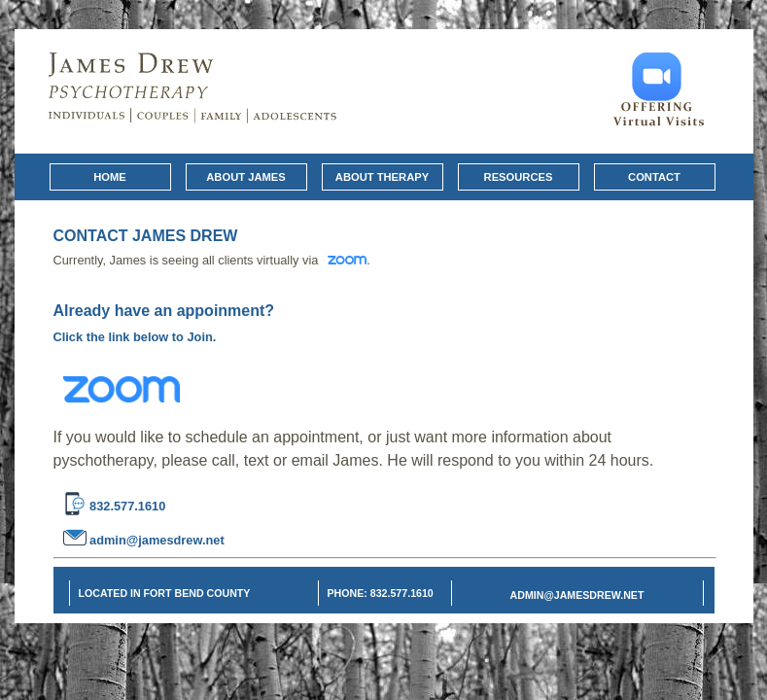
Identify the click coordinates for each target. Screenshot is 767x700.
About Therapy (382, 177)
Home (110, 177)
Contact (654, 177)
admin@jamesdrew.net (156, 539)
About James (245, 177)
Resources (519, 177)
